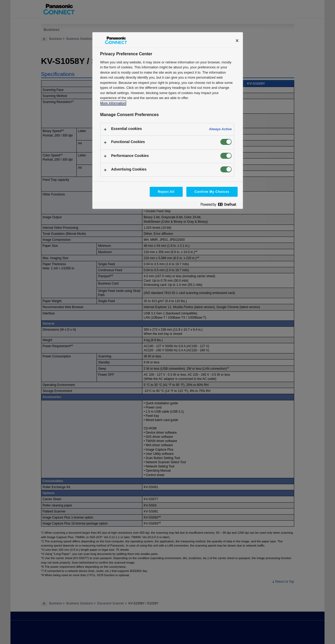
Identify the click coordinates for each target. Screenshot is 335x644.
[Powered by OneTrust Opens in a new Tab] (220, 206)
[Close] (237, 41)
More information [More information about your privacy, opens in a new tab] (113, 103)
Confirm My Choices (212, 192)
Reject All (166, 192)
